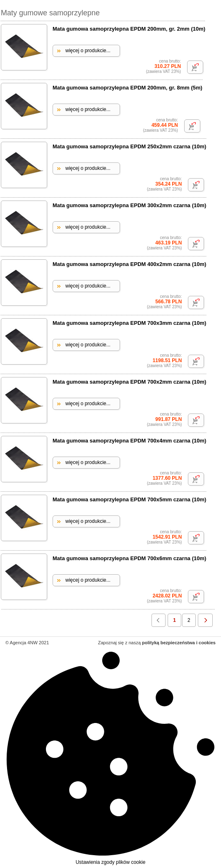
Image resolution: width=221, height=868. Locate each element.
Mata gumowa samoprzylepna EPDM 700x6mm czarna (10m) (129, 558)
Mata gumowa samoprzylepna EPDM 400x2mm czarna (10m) (129, 264)
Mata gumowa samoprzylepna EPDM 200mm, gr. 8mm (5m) (127, 88)
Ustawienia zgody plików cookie (110, 757)
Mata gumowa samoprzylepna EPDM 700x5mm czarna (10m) (129, 499)
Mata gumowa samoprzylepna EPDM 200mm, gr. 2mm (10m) (129, 29)
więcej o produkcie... (88, 51)
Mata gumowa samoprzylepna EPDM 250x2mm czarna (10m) (129, 146)
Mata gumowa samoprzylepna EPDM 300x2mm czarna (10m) (129, 205)
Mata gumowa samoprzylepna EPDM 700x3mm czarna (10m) (129, 323)
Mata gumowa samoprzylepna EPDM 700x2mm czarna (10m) (129, 382)
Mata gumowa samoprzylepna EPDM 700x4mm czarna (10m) (129, 441)
